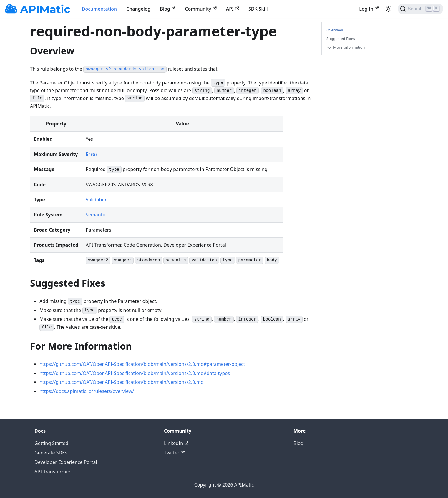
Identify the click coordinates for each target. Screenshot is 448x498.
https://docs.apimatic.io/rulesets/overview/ (87, 391)
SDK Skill (258, 9)
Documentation (99, 9)
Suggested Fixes (341, 39)
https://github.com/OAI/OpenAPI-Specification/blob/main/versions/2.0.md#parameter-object (142, 364)
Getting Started (51, 443)
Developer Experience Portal (66, 462)
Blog (168, 9)
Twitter (174, 453)
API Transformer (53, 472)
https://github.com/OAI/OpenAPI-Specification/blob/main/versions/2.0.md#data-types (135, 373)
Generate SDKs (51, 453)
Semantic (96, 215)
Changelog (138, 9)
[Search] (420, 9)
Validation (97, 200)
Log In (369, 9)
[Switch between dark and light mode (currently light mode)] (388, 9)
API (233, 9)
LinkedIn (176, 443)
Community (201, 9)
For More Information (346, 47)
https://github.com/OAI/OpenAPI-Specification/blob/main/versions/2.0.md (122, 382)
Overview (335, 30)
